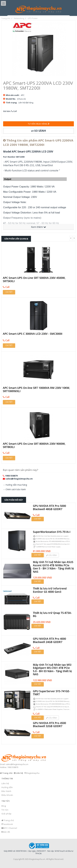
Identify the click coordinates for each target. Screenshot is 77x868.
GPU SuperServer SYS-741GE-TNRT (51, 693)
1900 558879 (11, 476)
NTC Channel (10, 828)
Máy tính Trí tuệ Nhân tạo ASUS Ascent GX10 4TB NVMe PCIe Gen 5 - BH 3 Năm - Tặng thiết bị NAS (53, 567)
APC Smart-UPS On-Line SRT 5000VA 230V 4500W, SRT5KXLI (34, 279)
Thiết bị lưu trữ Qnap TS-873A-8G (52, 615)
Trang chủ (9, 820)
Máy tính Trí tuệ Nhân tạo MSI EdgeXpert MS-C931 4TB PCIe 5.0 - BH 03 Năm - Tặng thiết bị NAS (52, 670)
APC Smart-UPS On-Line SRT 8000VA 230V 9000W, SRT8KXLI (34, 445)
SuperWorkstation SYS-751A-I (52, 532)
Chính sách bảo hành (16, 489)
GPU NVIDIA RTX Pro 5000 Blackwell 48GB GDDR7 (49, 507)
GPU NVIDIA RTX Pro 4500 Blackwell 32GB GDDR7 (49, 725)
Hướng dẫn (7, 787)
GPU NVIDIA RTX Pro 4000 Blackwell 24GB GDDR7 (49, 640)
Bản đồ (7, 832)
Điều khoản (7, 795)
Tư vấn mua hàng (39, 124)
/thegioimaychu (32, 773)
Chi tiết (9, 292)
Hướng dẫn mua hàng (16, 485)
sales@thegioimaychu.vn (19, 479)
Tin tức (5, 810)
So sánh (39, 131)
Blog (4, 806)
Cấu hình (52, 555)
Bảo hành (6, 791)
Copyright (18, 859)
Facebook (8, 824)
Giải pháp (6, 814)
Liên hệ (5, 783)
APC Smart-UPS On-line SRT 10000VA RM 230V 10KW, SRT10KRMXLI (36, 389)
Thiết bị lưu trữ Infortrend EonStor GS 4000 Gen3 (50, 590)
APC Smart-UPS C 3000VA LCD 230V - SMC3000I (33, 334)
